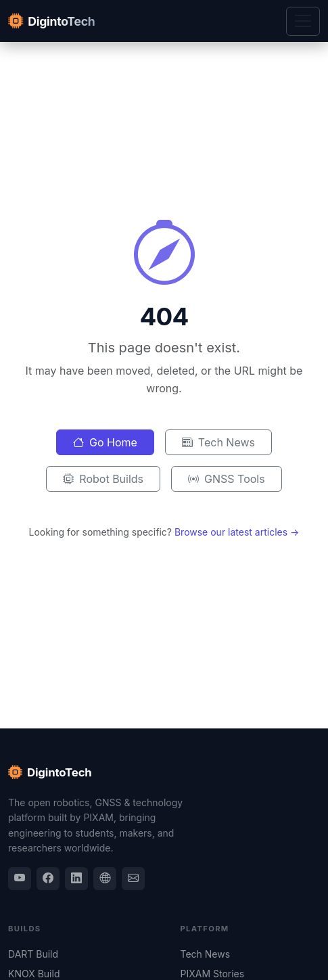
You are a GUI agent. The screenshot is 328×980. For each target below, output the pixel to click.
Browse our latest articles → (237, 532)
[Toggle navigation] (303, 21)
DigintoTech (50, 773)
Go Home (105, 442)
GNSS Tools (227, 479)
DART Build (33, 954)
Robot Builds (103, 479)
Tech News (218, 442)
